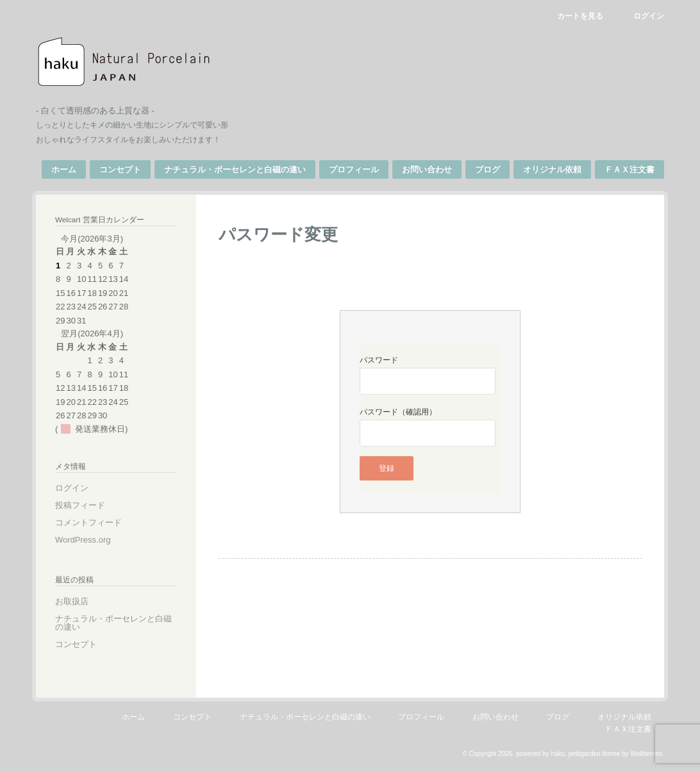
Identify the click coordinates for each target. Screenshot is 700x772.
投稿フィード (80, 505)
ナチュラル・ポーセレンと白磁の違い (235, 169)
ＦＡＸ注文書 (629, 169)
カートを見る (580, 16)
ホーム (64, 169)
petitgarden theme (595, 754)
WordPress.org (83, 540)
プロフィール (354, 169)
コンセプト (120, 169)
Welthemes (646, 754)
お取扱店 (72, 601)
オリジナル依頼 (552, 169)
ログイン (649, 16)
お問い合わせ (427, 169)
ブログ (488, 169)
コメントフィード (88, 522)
